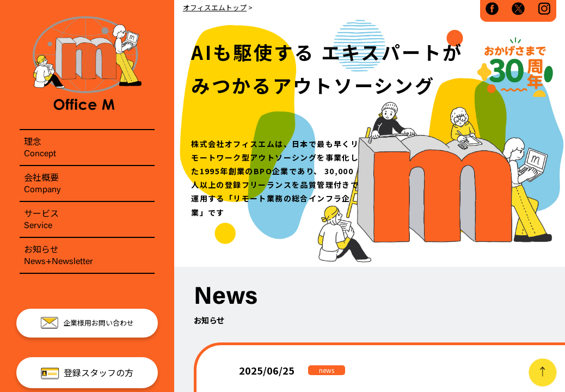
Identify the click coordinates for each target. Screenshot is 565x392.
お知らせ (87, 255)
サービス (87, 219)
